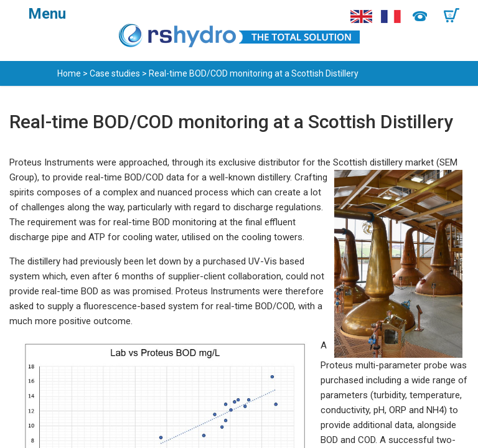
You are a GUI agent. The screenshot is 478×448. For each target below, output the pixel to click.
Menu (47, 14)
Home (69, 73)
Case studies (115, 73)
